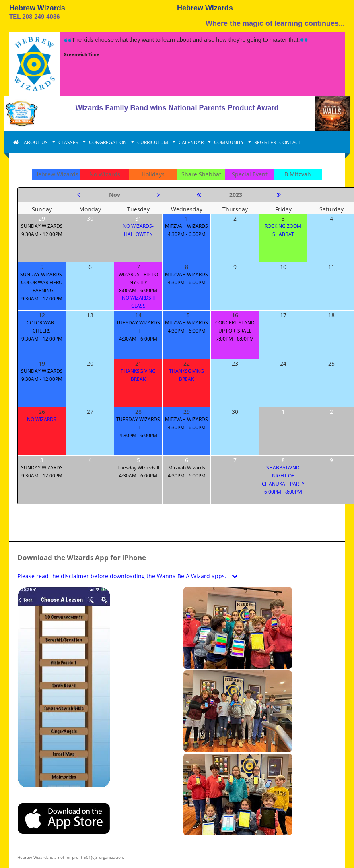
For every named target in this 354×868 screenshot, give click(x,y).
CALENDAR (192, 142)
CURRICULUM (153, 142)
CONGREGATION (108, 142)
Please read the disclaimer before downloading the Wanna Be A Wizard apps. (129, 576)
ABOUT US (36, 142)
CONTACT (290, 142)
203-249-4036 (41, 16)
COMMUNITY (229, 142)
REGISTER (265, 142)
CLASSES (69, 142)
